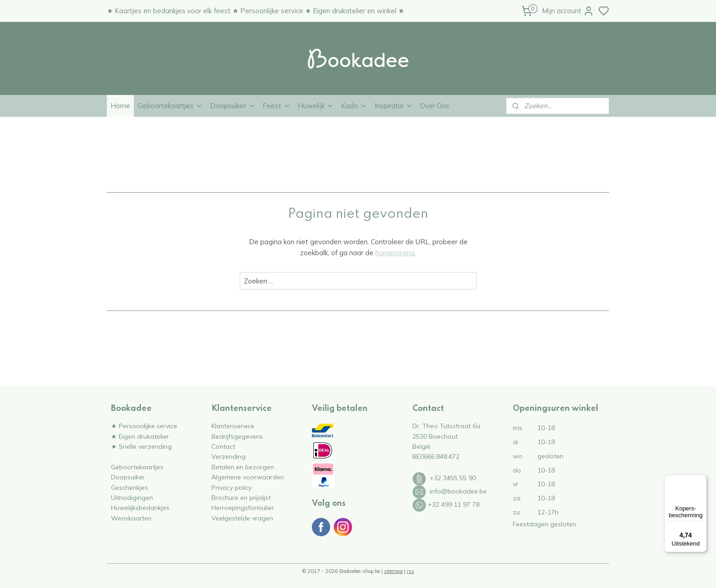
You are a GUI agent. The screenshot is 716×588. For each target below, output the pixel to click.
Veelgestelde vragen (242, 518)
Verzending (229, 456)
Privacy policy (232, 487)
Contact (223, 446)
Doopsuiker (233, 106)
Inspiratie (394, 106)
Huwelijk (316, 106)
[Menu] (701, 480)
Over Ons (435, 106)
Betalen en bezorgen (243, 467)
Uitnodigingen (132, 497)
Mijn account (568, 11)
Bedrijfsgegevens (237, 436)
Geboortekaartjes (170, 106)
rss (411, 571)
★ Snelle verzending (141, 446)
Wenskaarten (131, 518)
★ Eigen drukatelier (140, 436)
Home (120, 106)
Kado (354, 106)
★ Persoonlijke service (144, 426)
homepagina (395, 253)
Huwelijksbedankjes (140, 507)
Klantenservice (233, 426)
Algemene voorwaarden (248, 477)
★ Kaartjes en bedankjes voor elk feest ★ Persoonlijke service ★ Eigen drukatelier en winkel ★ (255, 11)
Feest (276, 106)
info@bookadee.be (458, 491)
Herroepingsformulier (243, 507)
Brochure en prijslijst (241, 497)
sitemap (393, 571)
